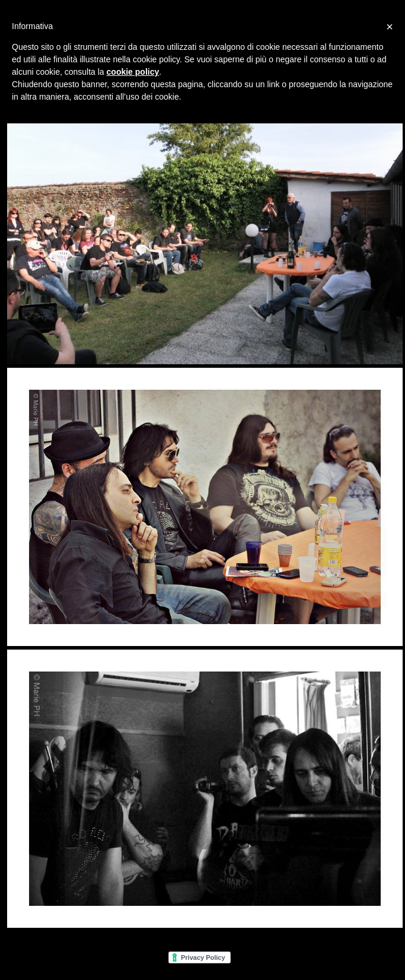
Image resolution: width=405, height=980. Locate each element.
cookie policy (133, 72)
